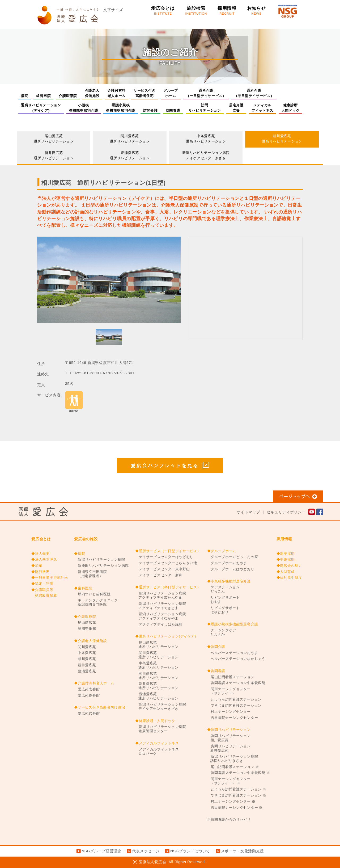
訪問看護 (173, 110)
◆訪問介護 (216, 647)
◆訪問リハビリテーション (229, 730)
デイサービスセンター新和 (159, 575)
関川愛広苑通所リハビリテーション (130, 139)
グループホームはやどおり (231, 569)
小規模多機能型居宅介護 (84, 108)
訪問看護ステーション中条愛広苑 (236, 683)
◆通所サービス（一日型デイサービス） (168, 551)
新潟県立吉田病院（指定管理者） (90, 574)
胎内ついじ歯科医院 (92, 594)
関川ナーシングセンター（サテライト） (229, 691)
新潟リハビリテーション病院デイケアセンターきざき (206, 155)
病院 (25, 96)
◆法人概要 (41, 554)
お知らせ (256, 11)
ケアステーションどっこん (224, 589)
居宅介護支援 (236, 108)
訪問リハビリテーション (205, 108)
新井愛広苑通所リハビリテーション (54, 155)
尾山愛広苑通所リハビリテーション (54, 139)
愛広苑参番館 (87, 695)
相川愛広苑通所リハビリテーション (282, 139)
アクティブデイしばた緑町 (159, 624)
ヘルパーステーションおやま (233, 653)
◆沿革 (37, 566)
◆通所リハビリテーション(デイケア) (166, 636)
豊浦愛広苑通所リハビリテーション (130, 155)
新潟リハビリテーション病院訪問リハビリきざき (233, 759)
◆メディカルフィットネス (157, 743)
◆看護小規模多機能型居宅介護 (233, 624)
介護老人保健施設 (92, 93)
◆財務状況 (41, 572)
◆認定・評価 (42, 584)
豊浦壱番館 (85, 629)
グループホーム (171, 93)
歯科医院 (43, 96)
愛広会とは (163, 11)
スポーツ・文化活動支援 (243, 851)
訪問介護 (150, 110)
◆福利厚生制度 (289, 578)
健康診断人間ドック (290, 108)
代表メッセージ (146, 851)
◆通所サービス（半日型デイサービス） (168, 587)
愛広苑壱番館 (87, 689)
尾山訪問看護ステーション (231, 677)
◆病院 (80, 554)
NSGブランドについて (190, 851)
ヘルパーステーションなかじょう (236, 659)
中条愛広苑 (85, 653)
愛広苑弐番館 (87, 714)
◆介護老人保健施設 (90, 641)
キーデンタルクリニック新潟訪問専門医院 (96, 602)
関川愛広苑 (85, 647)
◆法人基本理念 (44, 560)
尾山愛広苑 (85, 623)
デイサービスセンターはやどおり (164, 557)
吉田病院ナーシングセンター (233, 718)
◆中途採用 (286, 560)
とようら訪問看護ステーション (235, 699)
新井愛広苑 (85, 665)
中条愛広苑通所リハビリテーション (206, 139)
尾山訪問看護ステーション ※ (233, 767)
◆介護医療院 (85, 617)
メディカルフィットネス (262, 108)
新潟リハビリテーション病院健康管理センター (161, 729)
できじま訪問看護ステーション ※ (237, 795)
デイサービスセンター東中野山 (163, 569)
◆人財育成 (286, 572)
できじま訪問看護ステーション (235, 706)
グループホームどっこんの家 (233, 557)
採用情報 (227, 11)
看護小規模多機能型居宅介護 (121, 108)
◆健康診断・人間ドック (155, 721)
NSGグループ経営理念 (101, 851)
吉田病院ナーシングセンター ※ (235, 808)
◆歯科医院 (83, 588)
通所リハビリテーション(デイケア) (41, 108)
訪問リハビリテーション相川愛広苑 (229, 738)
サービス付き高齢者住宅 (144, 93)
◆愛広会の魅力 (289, 566)
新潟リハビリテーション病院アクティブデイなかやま (161, 616)
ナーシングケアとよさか (222, 632)
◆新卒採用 (286, 554)
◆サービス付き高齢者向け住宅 (100, 707)
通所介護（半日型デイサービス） (254, 93)
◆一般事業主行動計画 (50, 578)
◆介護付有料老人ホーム (94, 683)
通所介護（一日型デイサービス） (206, 93)
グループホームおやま (227, 563)
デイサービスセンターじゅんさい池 (166, 563)
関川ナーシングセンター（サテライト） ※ (229, 781)
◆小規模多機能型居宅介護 (229, 581)
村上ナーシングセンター (229, 712)
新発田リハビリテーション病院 (101, 566)
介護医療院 (68, 96)
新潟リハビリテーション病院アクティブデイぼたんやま (161, 596)
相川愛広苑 (85, 659)
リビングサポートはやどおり (224, 610)
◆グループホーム (222, 551)
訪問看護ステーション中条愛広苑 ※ (239, 773)
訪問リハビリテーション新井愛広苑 (229, 748)
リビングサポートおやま (224, 600)
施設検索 (196, 11)
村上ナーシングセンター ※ (231, 802)
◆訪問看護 (216, 671)
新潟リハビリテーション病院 (100, 560)
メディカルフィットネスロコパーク (157, 752)
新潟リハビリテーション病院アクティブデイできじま (161, 606)
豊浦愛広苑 (85, 671)
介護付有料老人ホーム (117, 93)
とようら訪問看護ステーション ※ (237, 789)
